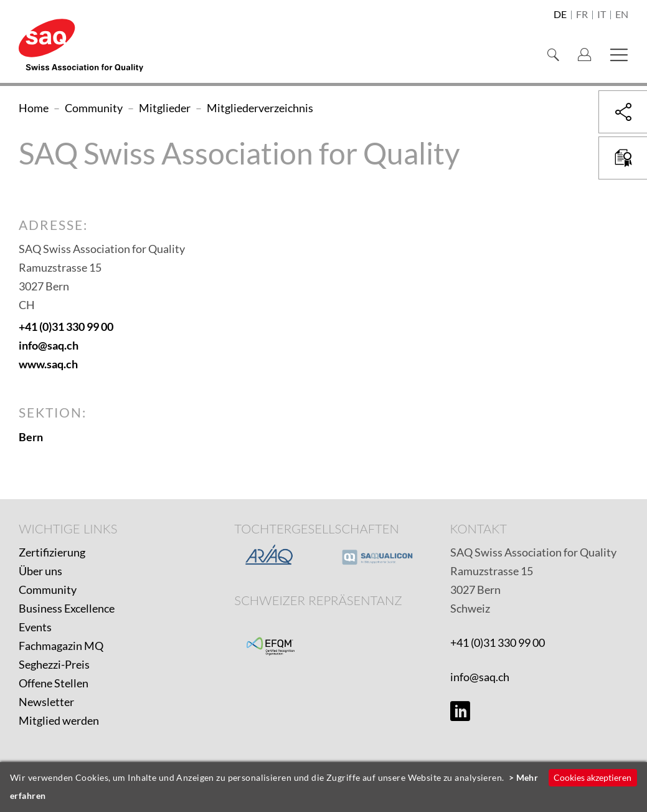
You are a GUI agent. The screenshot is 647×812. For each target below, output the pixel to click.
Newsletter (46, 702)
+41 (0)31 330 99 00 (66, 327)
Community (48, 590)
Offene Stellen (54, 683)
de (560, 15)
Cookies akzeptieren (593, 777)
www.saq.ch (48, 364)
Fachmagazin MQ (61, 646)
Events (35, 627)
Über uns (40, 571)
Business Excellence (67, 608)
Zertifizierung (52, 552)
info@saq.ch (49, 345)
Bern (31, 437)
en (622, 15)
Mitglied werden (59, 720)
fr (582, 15)
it (602, 15)
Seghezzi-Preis (54, 664)
